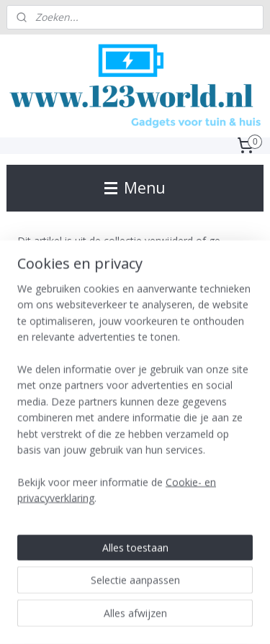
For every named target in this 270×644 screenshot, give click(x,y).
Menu (135, 188)
